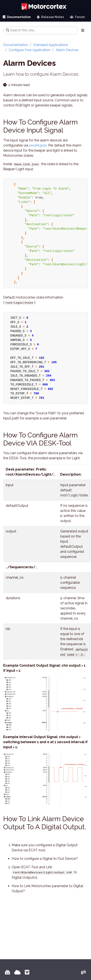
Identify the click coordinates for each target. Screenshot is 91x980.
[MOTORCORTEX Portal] (7, 972)
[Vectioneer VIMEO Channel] (27, 972)
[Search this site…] (40, 30)
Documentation (15, 45)
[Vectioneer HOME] (17, 972)
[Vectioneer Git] (84, 972)
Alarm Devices (67, 50)
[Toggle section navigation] (83, 30)
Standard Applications (51, 45)
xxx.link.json (38, 145)
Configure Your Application (29, 50)
